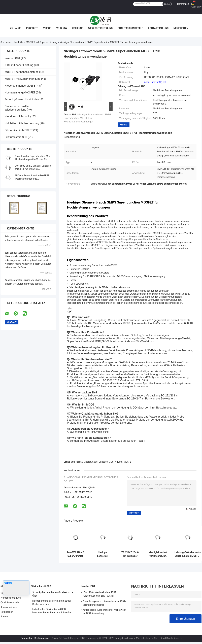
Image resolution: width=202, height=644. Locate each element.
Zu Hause (16, 28)
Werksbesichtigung (100, 28)
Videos (47, 28)
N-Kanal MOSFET (124, 462)
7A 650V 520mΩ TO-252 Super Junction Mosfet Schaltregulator (130, 554)
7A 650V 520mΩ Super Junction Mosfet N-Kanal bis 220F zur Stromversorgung (76, 554)
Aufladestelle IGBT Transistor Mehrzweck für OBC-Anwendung (104, 612)
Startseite (6, 42)
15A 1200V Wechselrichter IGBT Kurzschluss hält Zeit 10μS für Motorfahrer (99, 595)
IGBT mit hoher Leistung (19, 65)
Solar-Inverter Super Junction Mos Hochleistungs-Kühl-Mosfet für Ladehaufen (33, 159)
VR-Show (62, 28)
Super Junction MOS (103, 462)
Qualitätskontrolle (130, 28)
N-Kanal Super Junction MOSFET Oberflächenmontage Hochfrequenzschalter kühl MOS (32, 179)
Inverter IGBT (12, 58)
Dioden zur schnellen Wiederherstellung (17, 108)
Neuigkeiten (181, 28)
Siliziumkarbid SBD (16, 137)
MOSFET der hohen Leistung (22, 72)
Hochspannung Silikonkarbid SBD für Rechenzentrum (52, 602)
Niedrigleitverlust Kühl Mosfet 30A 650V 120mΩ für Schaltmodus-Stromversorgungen (158, 554)
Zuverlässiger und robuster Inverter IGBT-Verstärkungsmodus (104, 603)
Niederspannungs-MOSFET (21, 86)
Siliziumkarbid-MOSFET (19, 130)
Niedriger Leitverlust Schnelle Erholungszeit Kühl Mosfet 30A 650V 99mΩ (103, 554)
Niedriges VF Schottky (18, 116)
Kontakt (124, 125)
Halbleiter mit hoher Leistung (22, 123)
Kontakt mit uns (158, 28)
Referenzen (183, 4)
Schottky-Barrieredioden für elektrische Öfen (53, 594)
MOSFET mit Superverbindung (42, 42)
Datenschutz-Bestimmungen (35, 638)
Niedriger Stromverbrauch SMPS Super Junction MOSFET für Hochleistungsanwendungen (87, 118)
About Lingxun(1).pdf (155, 82)
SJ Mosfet (86, 462)
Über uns (78, 28)
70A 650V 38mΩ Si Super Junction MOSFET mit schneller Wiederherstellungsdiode (33, 169)
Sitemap (5, 617)
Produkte (32, 28)
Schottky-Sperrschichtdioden (22, 99)
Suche (167, 4)
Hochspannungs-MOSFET (20, 93)
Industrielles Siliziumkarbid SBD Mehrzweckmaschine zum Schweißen (52, 611)
